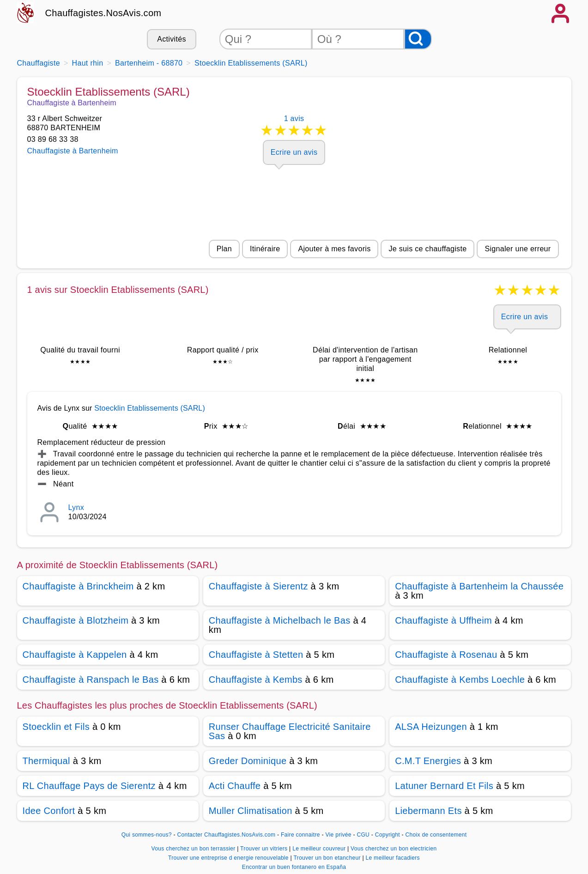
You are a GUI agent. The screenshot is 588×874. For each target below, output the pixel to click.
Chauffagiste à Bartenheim (73, 151)
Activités (171, 39)
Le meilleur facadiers (392, 858)
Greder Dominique (248, 761)
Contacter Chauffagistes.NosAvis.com (226, 835)
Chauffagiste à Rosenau (446, 655)
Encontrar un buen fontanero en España (294, 867)
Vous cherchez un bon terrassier (194, 849)
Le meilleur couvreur (320, 849)
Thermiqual (46, 761)
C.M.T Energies (428, 761)
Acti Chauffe (235, 786)
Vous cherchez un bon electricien (394, 849)
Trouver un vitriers (265, 849)
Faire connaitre (300, 835)
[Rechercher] (418, 39)
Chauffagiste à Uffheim (443, 620)
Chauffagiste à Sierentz (258, 586)
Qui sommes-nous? (147, 835)
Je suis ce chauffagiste (427, 249)
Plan (224, 249)
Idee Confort (49, 811)
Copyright (388, 835)
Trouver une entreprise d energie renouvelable (229, 858)
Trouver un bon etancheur (328, 858)
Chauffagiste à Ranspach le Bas (91, 680)
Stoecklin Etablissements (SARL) (150, 408)
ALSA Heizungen (431, 727)
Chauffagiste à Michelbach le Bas (280, 620)
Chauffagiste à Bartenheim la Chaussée (479, 586)
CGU (363, 835)
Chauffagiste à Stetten (256, 655)
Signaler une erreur (518, 249)
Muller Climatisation (251, 811)
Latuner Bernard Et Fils (444, 786)
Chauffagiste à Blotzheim (76, 620)
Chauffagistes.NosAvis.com (103, 13)
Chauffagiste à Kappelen (75, 655)
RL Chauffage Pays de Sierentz (89, 786)
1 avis (294, 127)
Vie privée (338, 835)
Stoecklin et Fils (56, 727)
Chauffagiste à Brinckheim (78, 586)
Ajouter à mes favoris (334, 249)
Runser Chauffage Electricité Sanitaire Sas (290, 731)
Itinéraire (265, 249)
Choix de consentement (436, 835)
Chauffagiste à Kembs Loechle (460, 680)
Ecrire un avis (294, 152)
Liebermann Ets (428, 811)
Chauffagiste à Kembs (256, 680)
